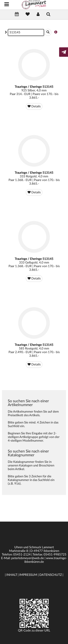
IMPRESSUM (28, 575)
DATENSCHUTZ (51, 575)
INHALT (12, 575)
